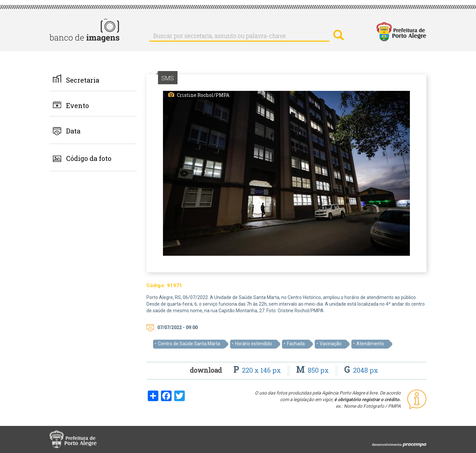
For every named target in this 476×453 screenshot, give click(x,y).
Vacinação (331, 344)
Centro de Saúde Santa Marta (189, 344)
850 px (313, 370)
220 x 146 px (258, 370)
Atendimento (370, 344)
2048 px (361, 370)
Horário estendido (254, 344)
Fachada (296, 344)
